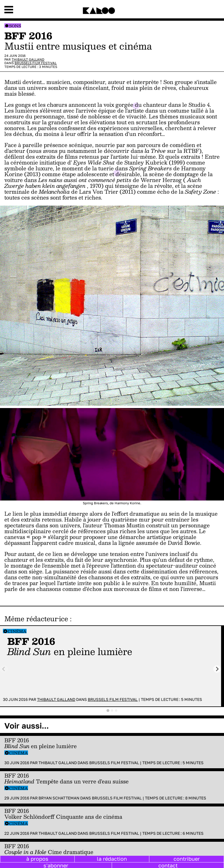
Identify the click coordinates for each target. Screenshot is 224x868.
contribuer (187, 859)
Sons (15, 26)
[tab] (108, 710)
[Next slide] (217, 669)
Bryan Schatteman (59, 798)
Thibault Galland (28, 59)
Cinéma (17, 631)
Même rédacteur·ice (36, 619)
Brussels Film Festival (36, 63)
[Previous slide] (4, 669)
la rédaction (112, 859)
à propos (37, 859)
